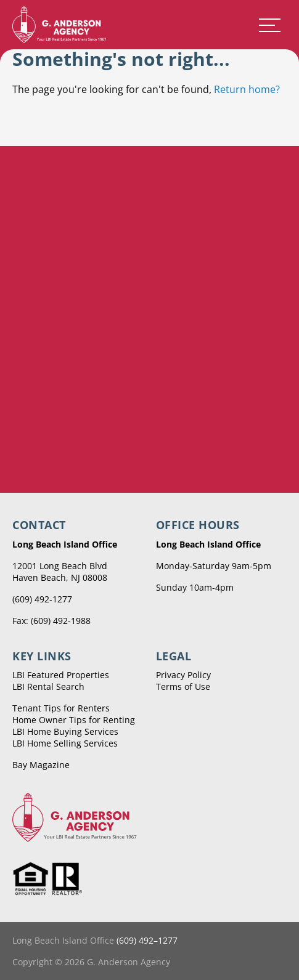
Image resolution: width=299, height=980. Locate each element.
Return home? (247, 89)
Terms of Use (183, 686)
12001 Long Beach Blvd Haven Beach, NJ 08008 (60, 572)
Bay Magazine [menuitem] (41, 765)
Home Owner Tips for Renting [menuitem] (74, 720)
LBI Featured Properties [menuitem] (61, 675)
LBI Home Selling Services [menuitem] (65, 743)
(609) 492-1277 (42, 599)
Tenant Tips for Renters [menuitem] (61, 708)
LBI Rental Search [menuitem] (48, 686)
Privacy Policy (183, 675)
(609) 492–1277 (147, 940)
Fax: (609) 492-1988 (51, 621)
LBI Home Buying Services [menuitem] (65, 731)
